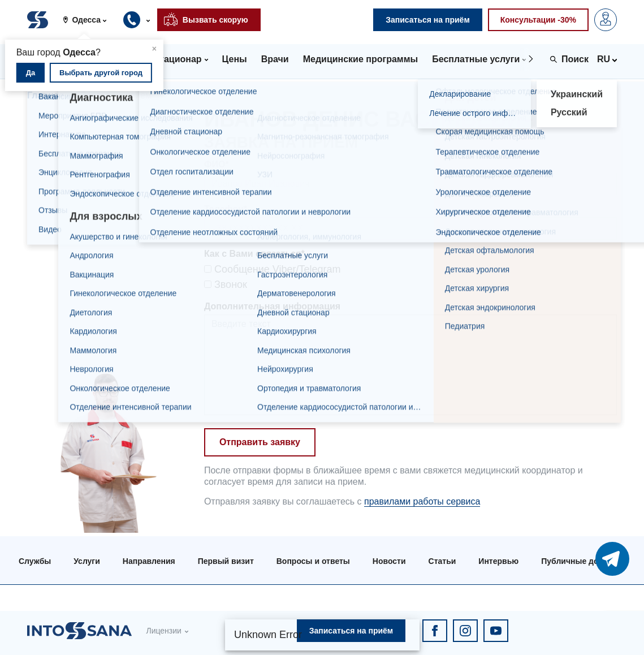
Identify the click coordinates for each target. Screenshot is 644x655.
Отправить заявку (260, 442)
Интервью (498, 561)
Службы (35, 561)
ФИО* (217, 164)
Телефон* (226, 209)
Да (31, 73)
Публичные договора (583, 561)
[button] (89, 20)
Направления (149, 561)
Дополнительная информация (272, 306)
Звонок (226, 285)
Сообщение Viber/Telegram (273, 269)
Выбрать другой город (101, 73)
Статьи (442, 561)
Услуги (87, 561)
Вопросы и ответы (313, 561)
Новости (389, 561)
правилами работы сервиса (422, 501)
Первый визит (226, 561)
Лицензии (163, 631)
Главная (46, 95)
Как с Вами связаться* (254, 254)
